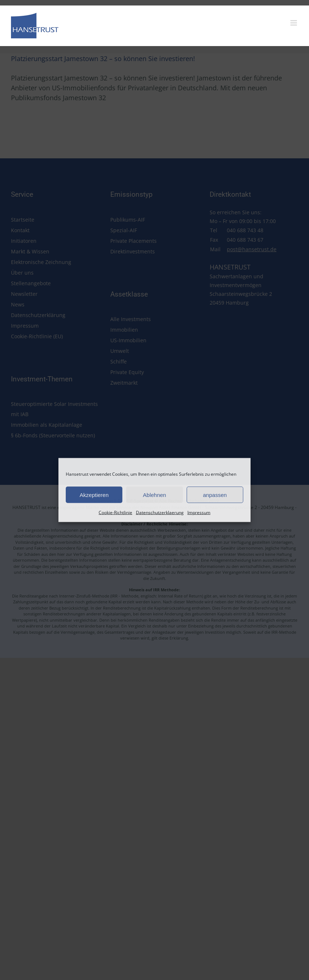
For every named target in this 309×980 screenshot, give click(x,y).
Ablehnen (154, 495)
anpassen (215, 495)
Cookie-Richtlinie (115, 512)
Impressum (199, 512)
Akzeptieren (94, 495)
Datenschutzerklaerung (160, 512)
